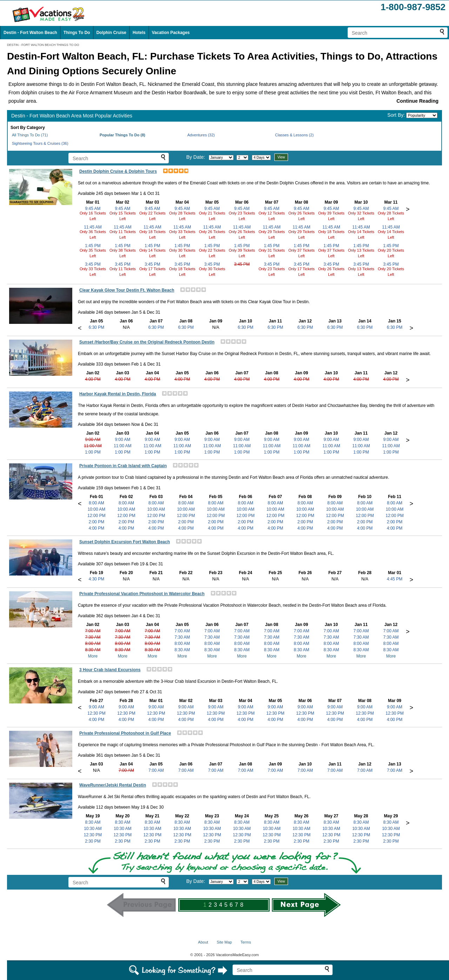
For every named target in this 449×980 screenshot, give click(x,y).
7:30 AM (93, 637)
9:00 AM (93, 440)
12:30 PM (96, 713)
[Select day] (242, 158)
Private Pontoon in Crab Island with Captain (123, 466)
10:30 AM (93, 829)
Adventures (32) (201, 135)
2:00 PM (97, 522)
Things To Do (77, 33)
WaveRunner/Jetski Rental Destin (113, 785)
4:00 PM (93, 379)
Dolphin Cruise (111, 33)
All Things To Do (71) (30, 135)
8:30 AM (93, 650)
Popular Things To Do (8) (122, 135)
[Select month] (221, 158)
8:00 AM (96, 503)
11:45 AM (93, 227)
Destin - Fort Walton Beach (30, 33)
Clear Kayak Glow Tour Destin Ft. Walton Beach (127, 290)
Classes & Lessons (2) (294, 135)
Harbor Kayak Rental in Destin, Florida (118, 394)
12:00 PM (96, 516)
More (93, 656)
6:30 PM (97, 327)
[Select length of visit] (261, 158)
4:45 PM (395, 579)
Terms (246, 942)
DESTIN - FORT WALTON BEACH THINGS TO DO (43, 45)
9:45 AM (93, 209)
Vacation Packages (171, 33)
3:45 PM (93, 264)
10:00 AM (97, 509)
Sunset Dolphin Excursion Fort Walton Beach (125, 542)
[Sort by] (422, 115)
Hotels (139, 33)
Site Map (224, 942)
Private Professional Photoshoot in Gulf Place (125, 733)
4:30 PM (97, 579)
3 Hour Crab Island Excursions (110, 670)
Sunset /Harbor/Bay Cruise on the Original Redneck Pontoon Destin (147, 342)
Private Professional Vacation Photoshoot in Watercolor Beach (142, 594)
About (203, 942)
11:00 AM (93, 446)
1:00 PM (93, 452)
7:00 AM (93, 631)
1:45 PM (93, 246)
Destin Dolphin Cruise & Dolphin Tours (118, 171)
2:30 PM (93, 841)
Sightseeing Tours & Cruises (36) (40, 143)
